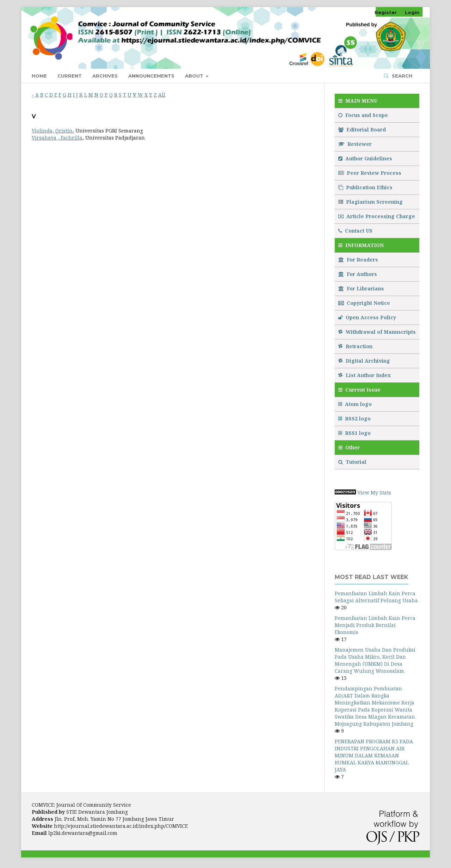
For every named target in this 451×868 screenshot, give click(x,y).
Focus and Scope (363, 115)
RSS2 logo (355, 418)
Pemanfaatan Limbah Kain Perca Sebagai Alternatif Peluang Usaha (376, 597)
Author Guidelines (365, 158)
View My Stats (374, 493)
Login (412, 12)
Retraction (355, 346)
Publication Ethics (365, 187)
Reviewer (355, 144)
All (162, 95)
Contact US (355, 231)
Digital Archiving (364, 361)
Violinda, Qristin (52, 131)
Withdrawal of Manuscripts (377, 332)
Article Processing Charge (377, 216)
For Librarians (361, 288)
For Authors (358, 274)
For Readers (358, 260)
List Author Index (364, 375)
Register (386, 12)
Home (39, 76)
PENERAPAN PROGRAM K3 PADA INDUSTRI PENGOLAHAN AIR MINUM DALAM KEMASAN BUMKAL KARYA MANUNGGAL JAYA (374, 755)
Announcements (151, 76)
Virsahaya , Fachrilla (57, 138)
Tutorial (353, 462)
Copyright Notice (364, 303)
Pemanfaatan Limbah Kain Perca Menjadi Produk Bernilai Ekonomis (375, 625)
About (195, 76)
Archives (105, 76)
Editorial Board (362, 130)
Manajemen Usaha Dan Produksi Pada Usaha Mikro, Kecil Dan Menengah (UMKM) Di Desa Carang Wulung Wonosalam (375, 660)
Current (70, 76)
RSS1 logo (355, 433)
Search (401, 76)
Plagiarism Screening (370, 202)
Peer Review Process (370, 173)
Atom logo (356, 404)
